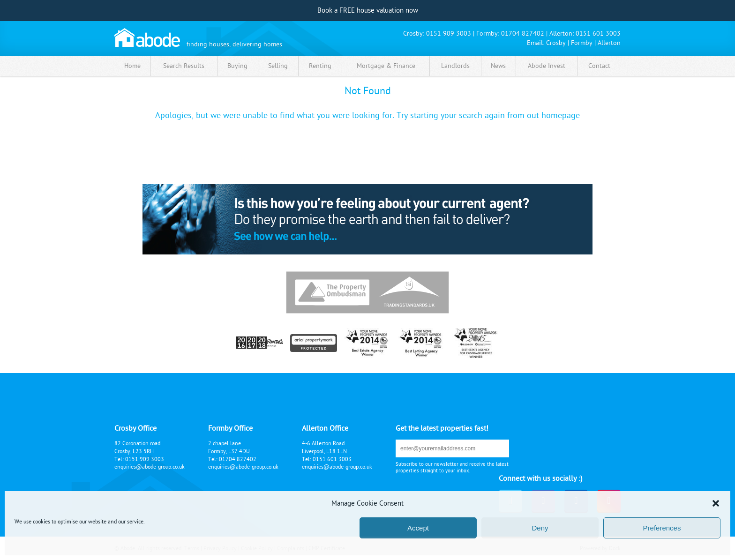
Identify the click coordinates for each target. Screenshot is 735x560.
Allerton (609, 43)
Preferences (662, 528)
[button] (716, 503)
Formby (582, 43)
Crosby (556, 43)
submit (494, 448)
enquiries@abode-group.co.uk (150, 467)
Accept (418, 528)
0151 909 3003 (449, 34)
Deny (540, 528)
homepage (561, 116)
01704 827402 (523, 34)
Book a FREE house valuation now (368, 11)
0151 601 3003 (598, 34)
